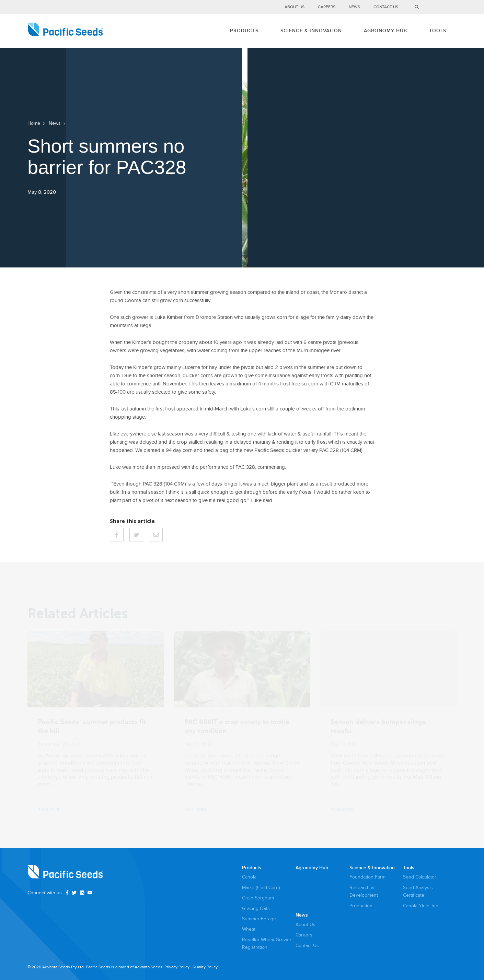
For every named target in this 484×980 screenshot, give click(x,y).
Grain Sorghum (258, 898)
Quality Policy (205, 967)
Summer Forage (259, 919)
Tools (438, 31)
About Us (295, 7)
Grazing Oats (256, 909)
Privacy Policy (177, 967)
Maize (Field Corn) (261, 888)
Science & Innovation (311, 31)
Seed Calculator (420, 877)
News (354, 7)
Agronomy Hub (385, 31)
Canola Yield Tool (421, 906)
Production (361, 906)
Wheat (249, 929)
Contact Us (386, 7)
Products (244, 31)
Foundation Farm (367, 877)
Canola (249, 877)
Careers (327, 7)
